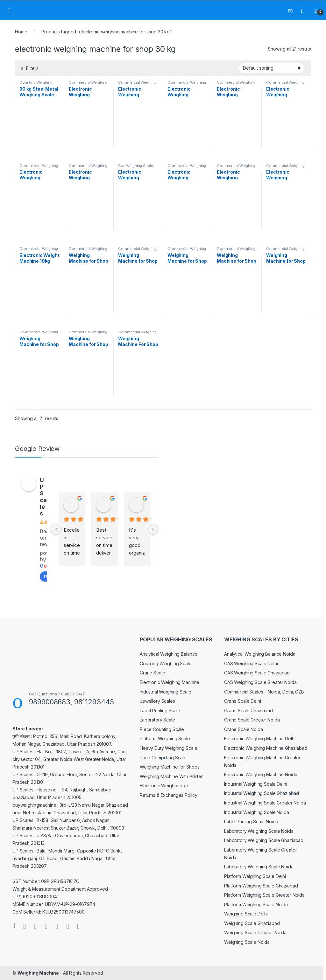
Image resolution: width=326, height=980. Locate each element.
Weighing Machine (38, 973)
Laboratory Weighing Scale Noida (259, 831)
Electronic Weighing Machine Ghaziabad (266, 748)
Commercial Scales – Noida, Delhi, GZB (264, 692)
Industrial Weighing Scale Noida (257, 812)
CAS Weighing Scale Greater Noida (260, 682)
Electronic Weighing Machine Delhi (260, 738)
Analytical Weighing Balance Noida (260, 654)
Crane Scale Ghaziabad (248, 711)
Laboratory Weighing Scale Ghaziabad (264, 840)
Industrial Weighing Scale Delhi (256, 784)
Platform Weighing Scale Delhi (255, 876)
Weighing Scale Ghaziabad (252, 923)
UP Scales (43, 497)
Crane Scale (152, 673)
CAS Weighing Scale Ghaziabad (257, 673)
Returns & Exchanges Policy (168, 795)
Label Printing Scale (160, 711)
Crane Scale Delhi (243, 701)
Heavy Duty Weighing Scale (169, 748)
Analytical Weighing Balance (169, 654)
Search (291, 10)
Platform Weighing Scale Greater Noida (264, 895)
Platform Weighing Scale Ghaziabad (261, 886)
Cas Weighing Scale (135, 166)
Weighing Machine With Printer (171, 776)
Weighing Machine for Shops (170, 767)
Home (21, 32)
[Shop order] (272, 68)
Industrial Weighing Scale (166, 692)
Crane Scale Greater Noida (252, 720)
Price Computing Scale (163, 758)
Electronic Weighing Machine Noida (261, 774)
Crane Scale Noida (244, 729)
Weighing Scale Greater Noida (255, 932)
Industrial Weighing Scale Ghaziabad (262, 793)
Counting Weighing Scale (166, 663)
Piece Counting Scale (162, 729)
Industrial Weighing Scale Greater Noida (265, 803)
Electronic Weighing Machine (170, 682)
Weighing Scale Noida (247, 942)
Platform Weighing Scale (165, 738)
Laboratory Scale (157, 720)
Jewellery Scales (157, 701)
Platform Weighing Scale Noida (256, 904)
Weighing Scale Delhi (246, 914)
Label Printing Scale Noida (251, 821)
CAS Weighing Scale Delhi (251, 663)
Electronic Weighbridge (164, 786)
